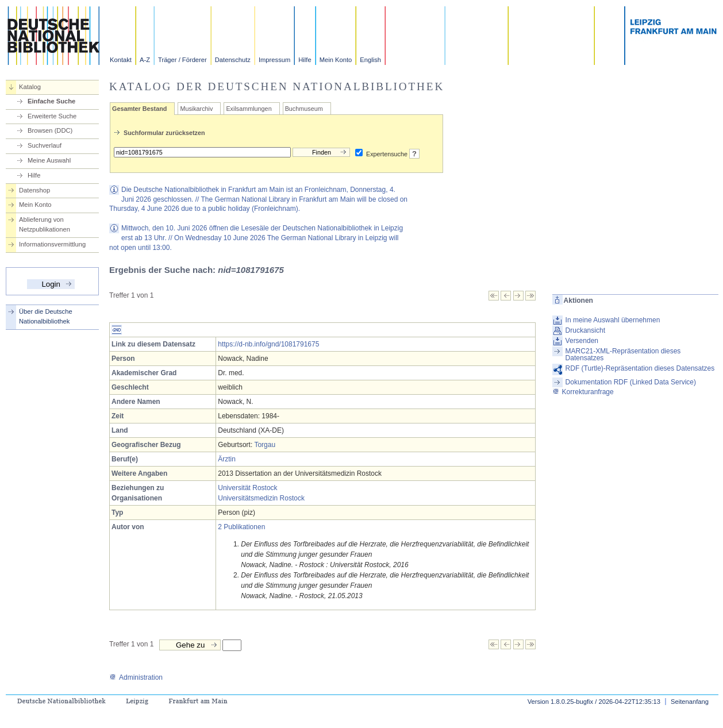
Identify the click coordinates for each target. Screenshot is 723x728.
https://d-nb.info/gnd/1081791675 (268, 344)
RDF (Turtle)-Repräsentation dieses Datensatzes (640, 368)
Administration (136, 677)
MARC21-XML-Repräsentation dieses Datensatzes (623, 355)
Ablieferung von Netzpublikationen (45, 224)
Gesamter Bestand (139, 109)
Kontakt (121, 60)
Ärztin (227, 459)
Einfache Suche (51, 101)
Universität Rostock (247, 488)
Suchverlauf (45, 145)
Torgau (265, 445)
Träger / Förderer (182, 60)
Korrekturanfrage (583, 392)
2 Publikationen (241, 527)
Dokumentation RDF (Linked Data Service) (631, 382)
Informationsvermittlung (52, 244)
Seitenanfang (690, 702)
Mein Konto (336, 60)
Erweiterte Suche (52, 116)
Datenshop (34, 190)
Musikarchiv (196, 109)
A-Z (145, 60)
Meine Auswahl (49, 160)
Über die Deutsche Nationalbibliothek (46, 316)
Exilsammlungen (249, 109)
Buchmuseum (304, 109)
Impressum (274, 60)
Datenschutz (233, 60)
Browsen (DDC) (50, 130)
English (370, 60)
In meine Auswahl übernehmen (613, 320)
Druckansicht (585, 330)
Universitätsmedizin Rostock (261, 498)
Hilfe (305, 60)
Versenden (582, 341)
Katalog (30, 87)
